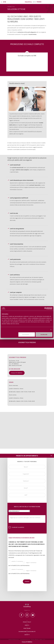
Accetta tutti (44, 334)
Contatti (27, 635)
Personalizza (46, 330)
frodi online (27, 628)
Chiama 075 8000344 (17, 373)
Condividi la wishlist (16, 527)
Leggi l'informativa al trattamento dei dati (22, 538)
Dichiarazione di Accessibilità (27, 632)
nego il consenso (30, 563)
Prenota (27, 581)
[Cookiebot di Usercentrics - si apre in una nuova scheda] (46, 308)
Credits (27, 625)
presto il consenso (16, 561)
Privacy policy (27, 622)
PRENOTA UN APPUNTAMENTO (27, 456)
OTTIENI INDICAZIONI (15, 369)
